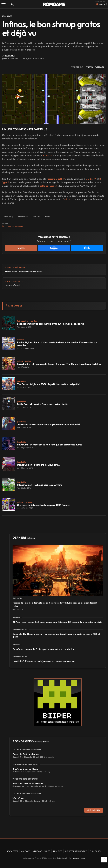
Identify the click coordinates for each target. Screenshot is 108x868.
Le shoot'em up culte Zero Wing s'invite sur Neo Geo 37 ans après (50, 324)
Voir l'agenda (94, 810)
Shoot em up (9, 217)
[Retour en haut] (104, 860)
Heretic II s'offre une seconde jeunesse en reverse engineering (44, 661)
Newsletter (12, 851)
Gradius (90, 179)
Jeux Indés (7, 16)
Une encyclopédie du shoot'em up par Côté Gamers (44, 505)
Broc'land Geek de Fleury (25, 769)
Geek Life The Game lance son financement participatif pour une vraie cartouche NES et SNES (56, 636)
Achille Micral (9, 56)
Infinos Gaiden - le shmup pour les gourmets (40, 485)
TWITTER (89, 67)
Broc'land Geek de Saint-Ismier (28, 783)
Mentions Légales (41, 851)
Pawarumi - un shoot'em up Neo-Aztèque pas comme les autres (50, 445)
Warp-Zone (18, 798)
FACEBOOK (100, 67)
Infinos (67, 199)
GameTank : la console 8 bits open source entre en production (43, 649)
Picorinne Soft (54, 179)
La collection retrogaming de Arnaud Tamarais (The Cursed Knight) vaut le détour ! (60, 364)
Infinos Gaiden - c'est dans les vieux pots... (39, 465)
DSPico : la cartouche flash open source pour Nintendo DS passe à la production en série (57, 622)
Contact (25, 851)
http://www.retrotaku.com (12, 226)
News (83, 858)
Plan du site (96, 851)
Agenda (76, 858)
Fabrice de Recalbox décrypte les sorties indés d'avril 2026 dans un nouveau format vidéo (55, 604)
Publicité (58, 851)
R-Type (46, 156)
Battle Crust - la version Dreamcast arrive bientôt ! (43, 404)
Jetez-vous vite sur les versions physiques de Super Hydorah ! (48, 424)
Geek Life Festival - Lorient (26, 754)
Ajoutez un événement (76, 851)
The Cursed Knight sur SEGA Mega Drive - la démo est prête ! (49, 384)
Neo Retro (37, 217)
